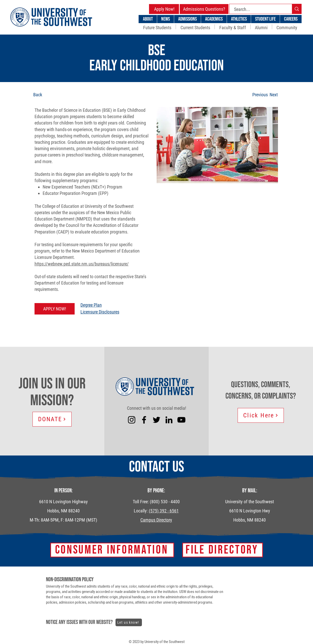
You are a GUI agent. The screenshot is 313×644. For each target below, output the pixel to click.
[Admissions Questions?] (204, 9)
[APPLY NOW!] (55, 309)
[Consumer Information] (112, 550)
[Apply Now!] (164, 9)
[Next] (274, 95)
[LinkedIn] (169, 420)
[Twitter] (156, 420)
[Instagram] (132, 420)
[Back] (52, 95)
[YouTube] (181, 420)
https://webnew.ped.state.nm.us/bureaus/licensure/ (82, 264)
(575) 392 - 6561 (164, 511)
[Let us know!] (129, 622)
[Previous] (260, 95)
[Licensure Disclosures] (119, 312)
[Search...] (258, 9)
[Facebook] (144, 420)
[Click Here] (261, 415)
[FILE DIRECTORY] (223, 550)
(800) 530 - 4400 (165, 502)
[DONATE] (52, 419)
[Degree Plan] (119, 305)
